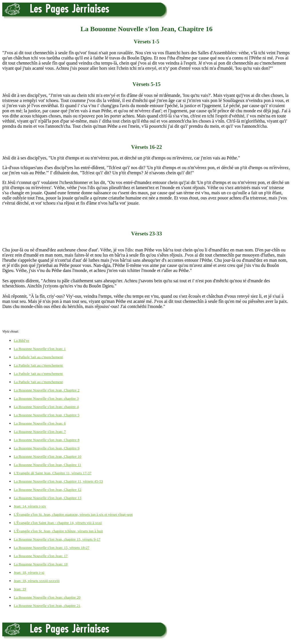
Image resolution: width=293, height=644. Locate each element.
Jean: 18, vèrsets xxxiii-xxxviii (37, 581)
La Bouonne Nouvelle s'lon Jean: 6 (40, 423)
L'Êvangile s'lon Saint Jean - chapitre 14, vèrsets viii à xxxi (58, 523)
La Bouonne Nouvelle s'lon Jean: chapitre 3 (46, 398)
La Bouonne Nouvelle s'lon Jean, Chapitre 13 (47, 498)
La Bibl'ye (21, 340)
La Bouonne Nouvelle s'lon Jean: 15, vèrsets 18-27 (52, 548)
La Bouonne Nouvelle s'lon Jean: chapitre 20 (47, 597)
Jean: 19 (20, 589)
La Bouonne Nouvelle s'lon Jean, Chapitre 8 (46, 440)
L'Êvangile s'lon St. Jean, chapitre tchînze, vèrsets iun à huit (58, 531)
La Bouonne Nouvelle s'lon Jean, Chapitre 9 (46, 448)
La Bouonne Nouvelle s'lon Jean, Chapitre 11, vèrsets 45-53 (58, 481)
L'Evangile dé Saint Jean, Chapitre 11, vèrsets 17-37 (53, 473)
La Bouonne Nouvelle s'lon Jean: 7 (40, 432)
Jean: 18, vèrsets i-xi (29, 572)
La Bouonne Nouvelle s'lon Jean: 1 (40, 349)
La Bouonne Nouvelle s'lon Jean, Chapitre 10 (47, 456)
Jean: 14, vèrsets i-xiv (30, 506)
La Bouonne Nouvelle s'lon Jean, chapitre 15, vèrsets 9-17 (57, 539)
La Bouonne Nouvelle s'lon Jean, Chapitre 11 (47, 465)
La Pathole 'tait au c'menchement (38, 357)
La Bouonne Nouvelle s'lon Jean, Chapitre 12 (47, 490)
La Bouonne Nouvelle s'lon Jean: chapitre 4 (46, 407)
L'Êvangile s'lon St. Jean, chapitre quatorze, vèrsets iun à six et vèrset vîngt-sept (73, 514)
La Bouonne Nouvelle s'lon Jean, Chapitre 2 (46, 390)
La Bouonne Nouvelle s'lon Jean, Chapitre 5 (46, 415)
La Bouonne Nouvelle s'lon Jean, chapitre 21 (47, 606)
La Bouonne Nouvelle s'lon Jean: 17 (41, 556)
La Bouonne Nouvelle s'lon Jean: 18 (41, 564)
